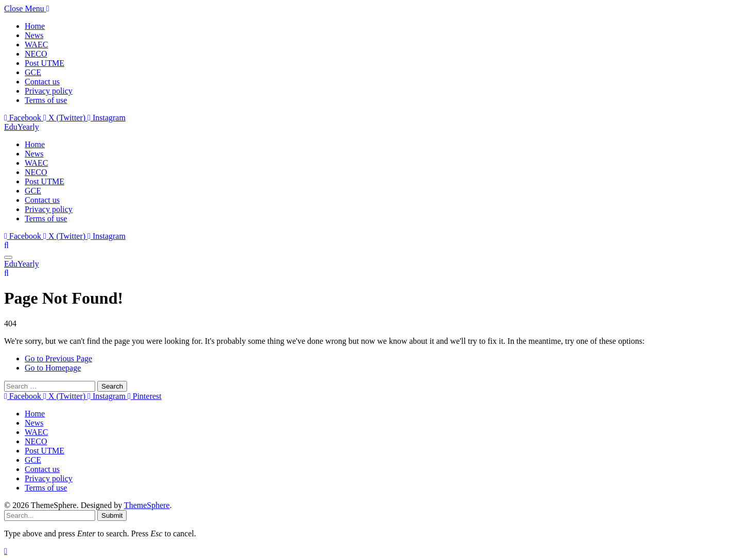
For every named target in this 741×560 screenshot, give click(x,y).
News (34, 35)
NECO (36, 54)
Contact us (42, 82)
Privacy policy (49, 91)
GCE (33, 72)
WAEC (36, 45)
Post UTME (45, 63)
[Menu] (8, 257)
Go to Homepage (53, 368)
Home (35, 26)
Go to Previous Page (58, 358)
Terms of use (46, 100)
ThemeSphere (147, 505)
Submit (112, 515)
